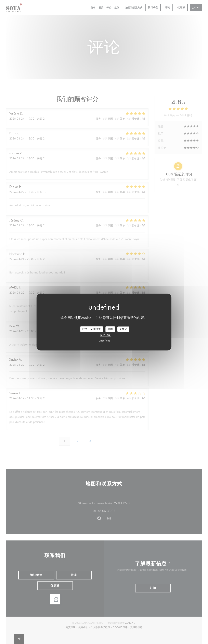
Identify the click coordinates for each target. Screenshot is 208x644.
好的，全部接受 (92, 329)
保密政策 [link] (105, 335)
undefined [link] (105, 340)
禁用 (110, 329)
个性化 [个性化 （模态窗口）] (123, 329)
